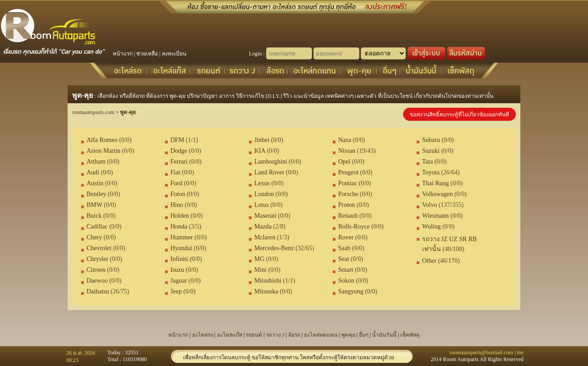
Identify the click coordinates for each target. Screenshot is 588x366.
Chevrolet (99, 248)
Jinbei (262, 140)
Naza (345, 140)
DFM (177, 140)
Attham (96, 162)
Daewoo (97, 281)
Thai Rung (436, 183)
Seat (344, 259)
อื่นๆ (364, 335)
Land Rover (269, 172)
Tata (427, 162)
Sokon (346, 281)
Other (429, 261)
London (264, 194)
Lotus (262, 205)
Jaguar (179, 281)
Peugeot (348, 172)
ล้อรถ (294, 335)
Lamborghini (271, 162)
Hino (177, 205)
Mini (260, 270)
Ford (176, 183)
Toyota (431, 172)
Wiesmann (435, 216)
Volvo (430, 205)
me (520, 352)
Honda (179, 226)
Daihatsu (98, 291)
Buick (94, 216)
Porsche (348, 194)
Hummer (182, 237)
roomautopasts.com (93, 112)
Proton (347, 205)
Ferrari (179, 162)
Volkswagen (437, 194)
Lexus (262, 183)
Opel (344, 162)
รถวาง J (275, 335)
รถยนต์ (254, 335)
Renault (348, 216)
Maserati (265, 216)
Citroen (96, 270)
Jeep (176, 291)
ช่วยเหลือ (147, 54)
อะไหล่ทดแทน (321, 335)
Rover (346, 237)
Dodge (179, 151)
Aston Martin (103, 151)
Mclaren (265, 237)
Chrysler (97, 259)
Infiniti (179, 259)
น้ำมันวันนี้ (384, 335)
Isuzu (177, 270)
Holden (180, 216)
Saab (344, 248)
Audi (93, 172)
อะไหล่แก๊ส (230, 335)
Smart (346, 270)
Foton (178, 194)
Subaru (431, 140)
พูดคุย (348, 335)
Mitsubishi (268, 281)
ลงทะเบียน (174, 54)
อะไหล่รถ (203, 335)
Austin (95, 183)
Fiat (175, 172)
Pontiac (348, 183)
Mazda (263, 226)
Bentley (96, 194)
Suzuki (431, 151)
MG (260, 259)
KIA (260, 151)
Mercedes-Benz (274, 248)
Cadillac (97, 226)
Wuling (431, 226)
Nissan (347, 151)
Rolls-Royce (354, 226)
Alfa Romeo (102, 140)
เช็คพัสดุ (410, 335)
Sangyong (351, 291)
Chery (94, 237)
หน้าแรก (123, 54)
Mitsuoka (266, 291)
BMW (94, 205)
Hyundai (181, 248)
